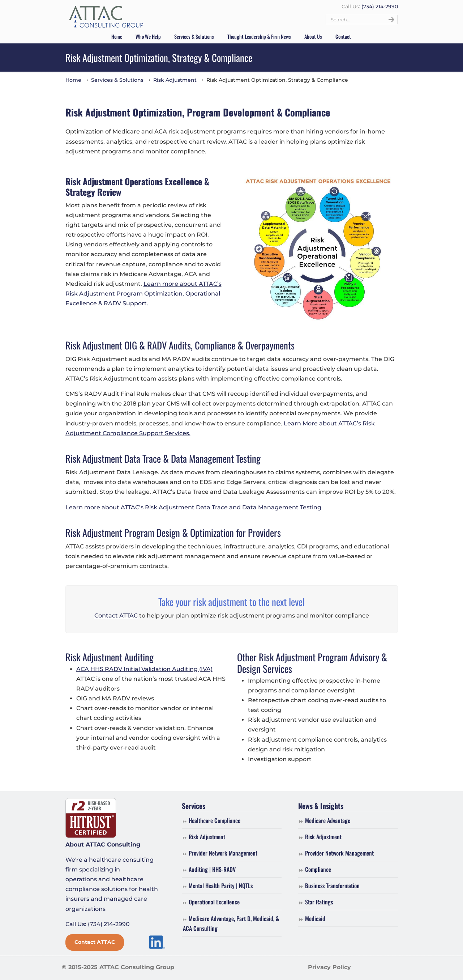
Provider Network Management (223, 853)
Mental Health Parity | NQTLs (221, 886)
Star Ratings (319, 902)
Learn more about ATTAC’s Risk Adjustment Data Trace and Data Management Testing (193, 507)
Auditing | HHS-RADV (212, 869)
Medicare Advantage (328, 820)
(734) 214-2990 (380, 7)
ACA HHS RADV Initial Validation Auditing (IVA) (144, 669)
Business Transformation (332, 886)
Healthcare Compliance (215, 820)
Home (73, 80)
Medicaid (315, 919)
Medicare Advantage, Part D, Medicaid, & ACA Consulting (231, 923)
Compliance (318, 869)
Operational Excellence (214, 902)
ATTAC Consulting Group (106, 17)
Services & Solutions (117, 80)
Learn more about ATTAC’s (183, 284)
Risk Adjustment (175, 80)
